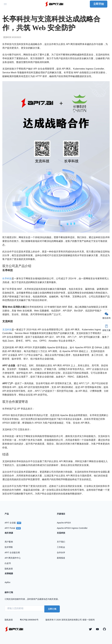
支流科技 (7, 330)
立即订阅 (52, 609)
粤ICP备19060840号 (29, 620)
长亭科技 (7, 279)
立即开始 (99, 4)
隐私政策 (9, 620)
